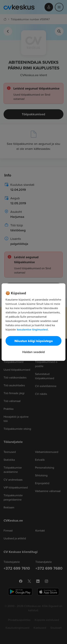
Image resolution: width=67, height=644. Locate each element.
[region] (33, 322)
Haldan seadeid (33, 352)
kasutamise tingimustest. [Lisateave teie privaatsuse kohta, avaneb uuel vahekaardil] (33, 329)
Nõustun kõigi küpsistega (34, 341)
